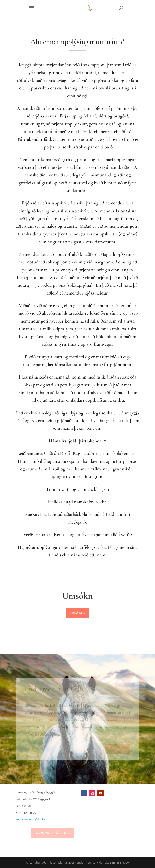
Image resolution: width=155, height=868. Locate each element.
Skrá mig (78, 613)
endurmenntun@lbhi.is (30, 819)
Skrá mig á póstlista (53, 833)
